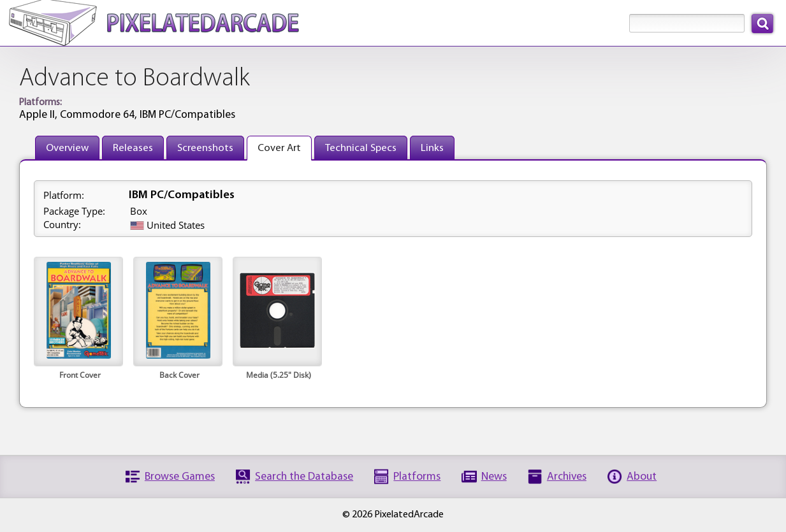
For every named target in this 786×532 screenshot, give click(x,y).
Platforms (417, 477)
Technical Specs (361, 148)
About (642, 477)
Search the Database (304, 477)
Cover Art (279, 148)
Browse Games (180, 477)
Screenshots (205, 148)
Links (432, 148)
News (494, 477)
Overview (67, 148)
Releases (133, 148)
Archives (567, 477)
